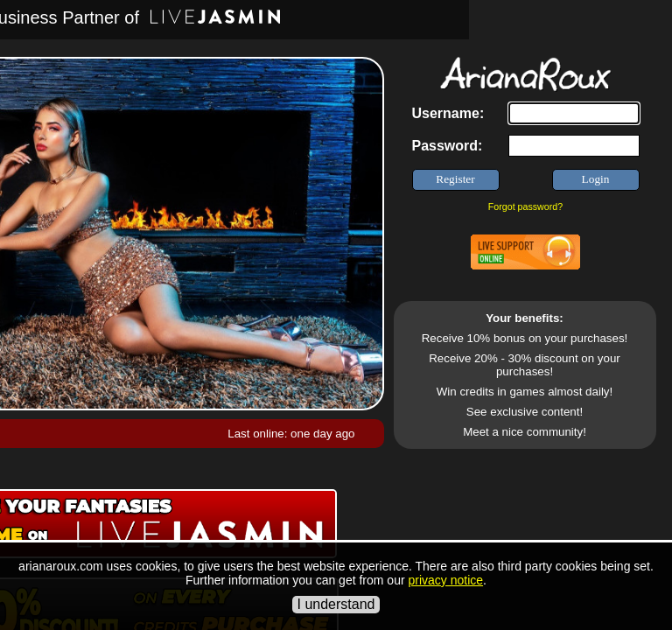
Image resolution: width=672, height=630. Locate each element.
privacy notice (445, 580)
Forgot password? (525, 206)
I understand (336, 604)
